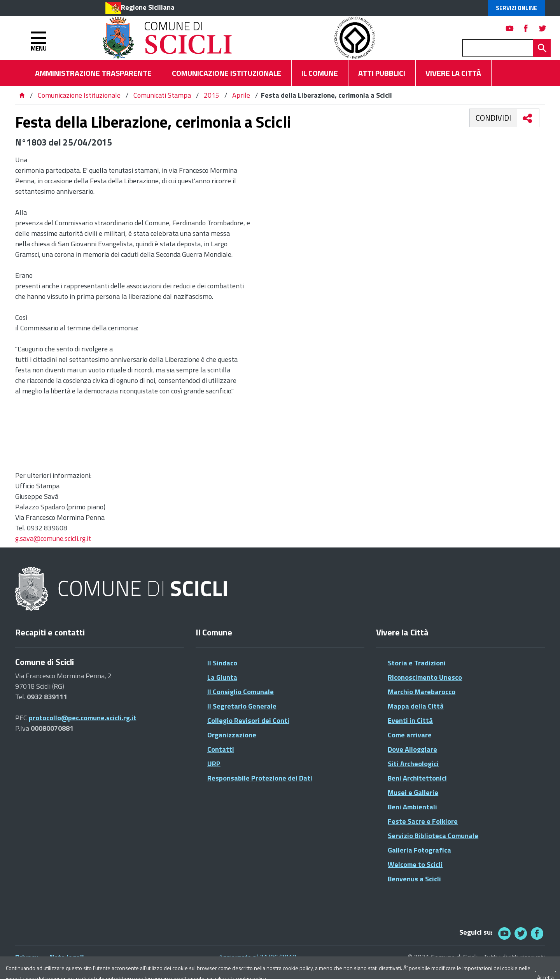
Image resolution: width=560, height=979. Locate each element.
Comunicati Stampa (162, 95)
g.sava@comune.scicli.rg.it (53, 538)
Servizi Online (516, 8)
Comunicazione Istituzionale (79, 95)
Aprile (241, 95)
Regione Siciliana (148, 7)
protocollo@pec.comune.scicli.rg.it (83, 718)
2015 (212, 95)
